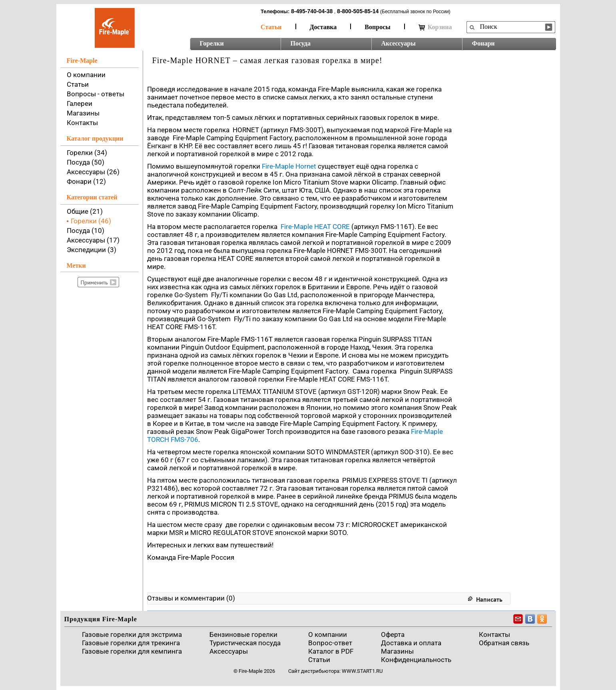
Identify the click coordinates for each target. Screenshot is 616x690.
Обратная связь (504, 643)
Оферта (393, 634)
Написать (489, 599)
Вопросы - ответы (96, 94)
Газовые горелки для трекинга (131, 643)
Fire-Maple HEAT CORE (315, 227)
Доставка (323, 27)
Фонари (483, 43)
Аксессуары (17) (93, 240)
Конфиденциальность (416, 660)
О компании (86, 75)
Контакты (82, 123)
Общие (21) (85, 211)
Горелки (212, 43)
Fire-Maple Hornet (289, 166)
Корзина (435, 27)
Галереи (80, 103)
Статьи (271, 27)
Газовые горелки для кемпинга (132, 651)
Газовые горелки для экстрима (132, 634)
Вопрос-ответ (330, 643)
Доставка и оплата (411, 643)
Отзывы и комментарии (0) (191, 598)
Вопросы (377, 27)
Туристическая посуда (245, 643)
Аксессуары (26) (93, 172)
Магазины (83, 113)
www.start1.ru (362, 671)
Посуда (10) (86, 231)
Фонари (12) (86, 181)
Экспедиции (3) (92, 250)
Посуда (301, 43)
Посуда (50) (86, 162)
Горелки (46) (91, 221)
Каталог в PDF (331, 651)
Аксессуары (399, 43)
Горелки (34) (87, 153)
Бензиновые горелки (243, 634)
